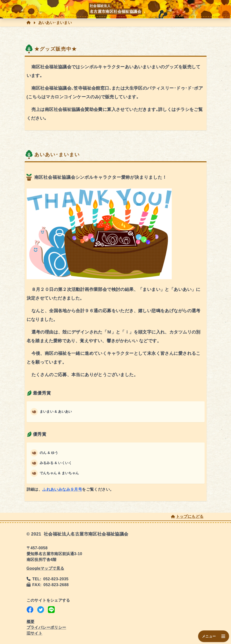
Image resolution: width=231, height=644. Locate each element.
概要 (31, 622)
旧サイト (35, 633)
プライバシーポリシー (46, 627)
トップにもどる (187, 516)
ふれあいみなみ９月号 (62, 489)
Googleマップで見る (45, 568)
